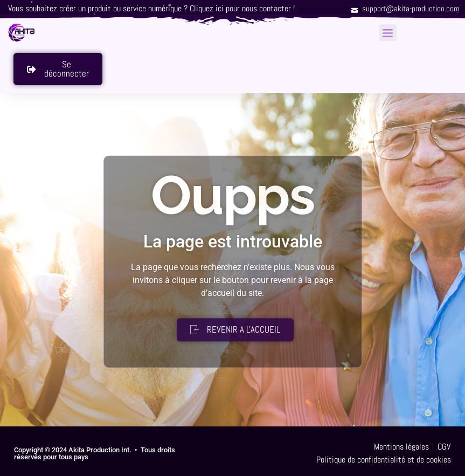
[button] (388, 33)
